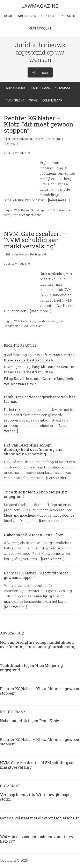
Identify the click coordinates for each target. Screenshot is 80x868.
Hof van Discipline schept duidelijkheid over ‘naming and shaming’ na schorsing (33, 449)
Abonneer (40, 72)
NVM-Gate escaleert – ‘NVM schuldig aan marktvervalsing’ (35, 240)
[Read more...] (59, 200)
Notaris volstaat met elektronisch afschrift (39, 818)
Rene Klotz (18, 215)
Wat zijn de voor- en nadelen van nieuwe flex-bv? (38, 839)
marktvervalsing (47, 321)
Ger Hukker (28, 321)
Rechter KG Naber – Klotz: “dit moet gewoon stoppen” (39, 124)
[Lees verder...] (58, 478)
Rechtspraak (55, 139)
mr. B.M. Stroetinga (58, 210)
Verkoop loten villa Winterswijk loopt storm (35, 797)
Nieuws (40, 139)
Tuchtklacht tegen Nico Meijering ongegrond (35, 494)
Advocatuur (27, 139)
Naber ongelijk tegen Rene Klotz (34, 535)
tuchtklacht (34, 215)
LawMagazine (40, 6)
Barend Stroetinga (33, 210)
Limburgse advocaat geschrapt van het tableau (39, 399)
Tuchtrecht (11, 144)
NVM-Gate (36, 326)
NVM (7, 215)
